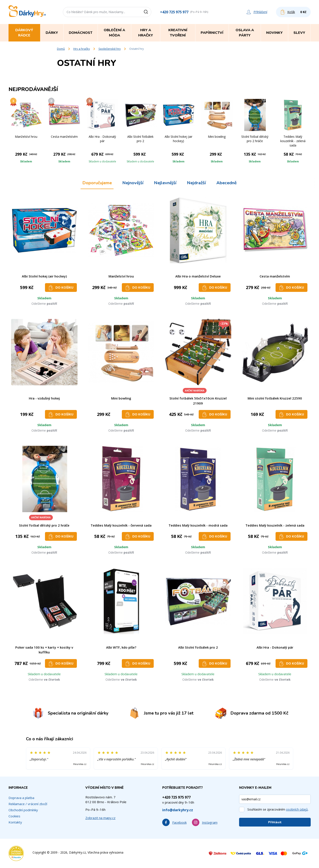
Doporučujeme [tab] (97, 183)
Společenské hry (110, 49)
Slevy (299, 33)
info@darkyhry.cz (178, 810)
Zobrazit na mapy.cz (100, 818)
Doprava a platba (21, 798)
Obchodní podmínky (23, 810)
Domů (61, 49)
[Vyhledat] (147, 12)
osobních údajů (297, 809)
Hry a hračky (82, 49)
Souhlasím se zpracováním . (278, 809)
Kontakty (15, 822)
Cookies (14, 816)
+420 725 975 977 (174, 12)
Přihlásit (275, 822)
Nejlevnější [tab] (165, 183)
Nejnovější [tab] (133, 183)
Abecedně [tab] (227, 183)
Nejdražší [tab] (196, 183)
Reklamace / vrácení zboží (28, 804)
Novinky (274, 33)
